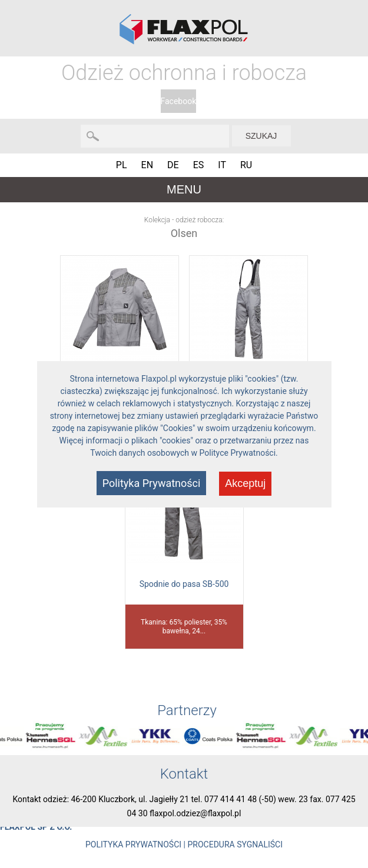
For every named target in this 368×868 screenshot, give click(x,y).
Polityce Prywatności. (239, 453)
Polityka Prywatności (152, 483)
